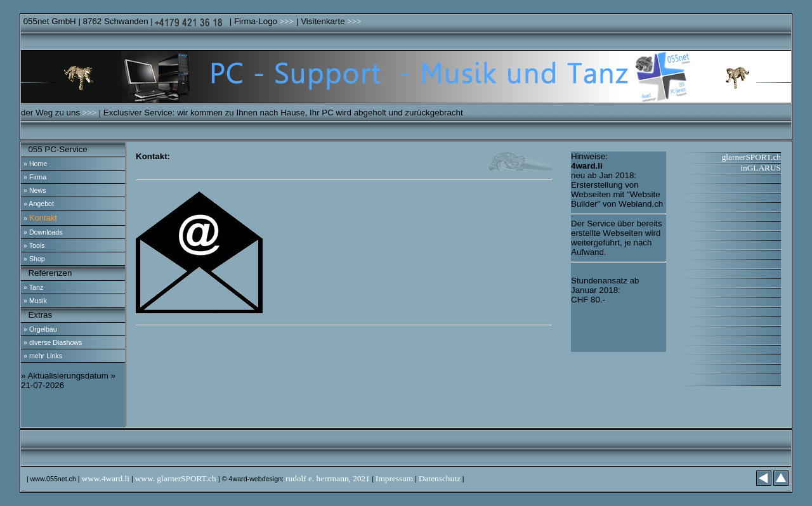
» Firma (35, 177)
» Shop (34, 259)
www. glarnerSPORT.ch (177, 478)
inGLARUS (761, 168)
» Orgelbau (40, 329)
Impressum (394, 478)
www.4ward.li (106, 478)
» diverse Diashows (53, 342)
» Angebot (39, 204)
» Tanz (33, 287)
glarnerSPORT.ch (751, 157)
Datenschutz (440, 478)
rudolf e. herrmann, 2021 (329, 478)
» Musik (35, 301)
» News (35, 190)
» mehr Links (43, 356)
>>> (287, 21)
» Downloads (43, 232)
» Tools (34, 245)
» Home (35, 164)
